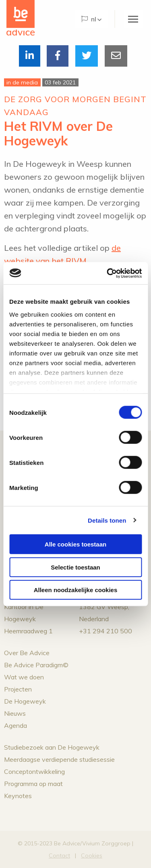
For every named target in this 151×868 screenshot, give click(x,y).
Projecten (18, 689)
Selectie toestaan (75, 567)
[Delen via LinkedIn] (30, 56)
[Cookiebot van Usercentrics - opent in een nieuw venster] (108, 273)
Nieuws (15, 713)
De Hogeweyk (25, 701)
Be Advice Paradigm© (36, 665)
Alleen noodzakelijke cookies (76, 590)
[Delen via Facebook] (58, 56)
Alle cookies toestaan (75, 544)
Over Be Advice (27, 653)
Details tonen (107, 520)
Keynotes (18, 796)
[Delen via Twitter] (87, 56)
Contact (59, 855)
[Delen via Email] (116, 56)
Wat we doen (24, 677)
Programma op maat (33, 784)
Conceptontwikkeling (34, 771)
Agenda (16, 725)
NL (89, 19)
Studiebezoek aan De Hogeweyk (52, 747)
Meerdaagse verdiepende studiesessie (59, 759)
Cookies (92, 855)
